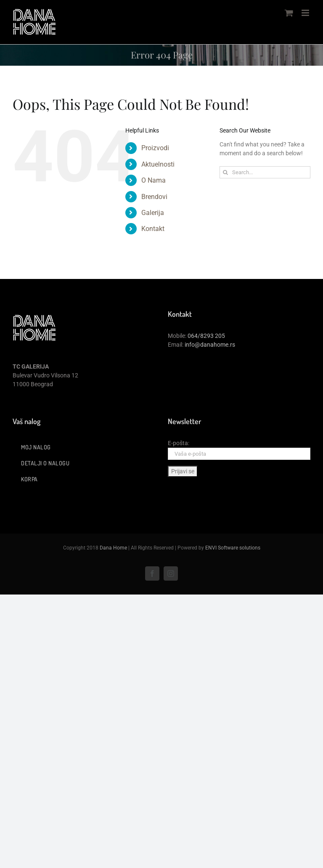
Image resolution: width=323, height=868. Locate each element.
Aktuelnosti (158, 164)
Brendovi (154, 197)
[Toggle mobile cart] (289, 13)
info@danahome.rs (210, 345)
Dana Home (113, 548)
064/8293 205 (206, 336)
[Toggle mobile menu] (306, 13)
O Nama (154, 180)
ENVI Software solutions (233, 548)
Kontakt (153, 229)
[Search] (226, 172)
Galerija (153, 213)
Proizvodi (155, 148)
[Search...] (265, 172)
